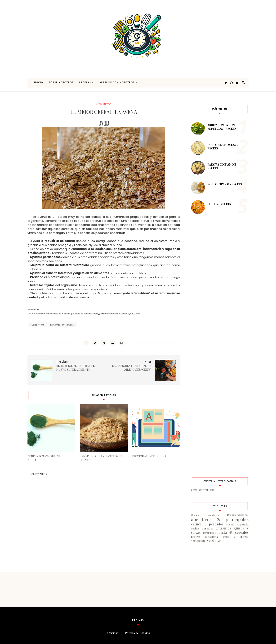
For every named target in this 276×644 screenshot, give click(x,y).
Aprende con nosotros (118, 82)
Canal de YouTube (203, 490)
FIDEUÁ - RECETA (219, 204)
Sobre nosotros (61, 82)
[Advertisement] (220, 285)
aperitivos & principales (220, 519)
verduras (214, 540)
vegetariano (199, 541)
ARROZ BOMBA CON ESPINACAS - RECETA (222, 127)
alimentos (104, 104)
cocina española (238, 524)
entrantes (223, 528)
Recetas (86, 82)
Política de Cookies (137, 633)
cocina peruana (202, 528)
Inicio (39, 82)
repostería (211, 537)
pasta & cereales (234, 532)
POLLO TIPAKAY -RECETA (225, 184)
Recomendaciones (63, 325)
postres (196, 537)
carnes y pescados (207, 524)
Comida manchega (205, 515)
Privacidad (112, 633)
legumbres (209, 533)
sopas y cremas (236, 537)
